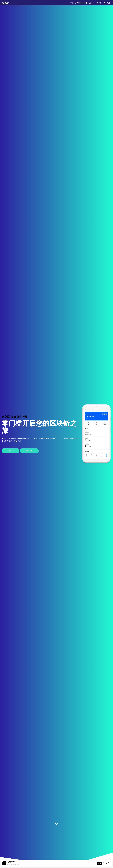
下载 (106, 863)
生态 (86, 3)
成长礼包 (107, 3)
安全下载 (29, 451)
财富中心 (98, 3)
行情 (72, 3)
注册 (99, 863)
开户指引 (79, 3)
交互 (91, 3)
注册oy (11, 451)
